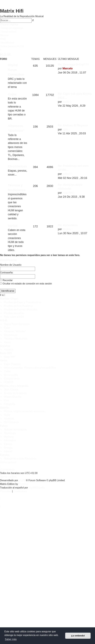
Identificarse (8, 260)
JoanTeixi (68, 193)
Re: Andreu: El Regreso (73, 125)
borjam (67, 229)
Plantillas (24, 484)
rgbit (65, 129)
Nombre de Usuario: (11, 265)
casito (66, 102)
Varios (13, 226)
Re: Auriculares (68, 225)
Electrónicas (17, 166)
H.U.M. (6, 54)
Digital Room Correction (16, 70)
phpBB (22, 480)
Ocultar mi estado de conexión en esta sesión (26, 284)
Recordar (6, 280)
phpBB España (37, 488)
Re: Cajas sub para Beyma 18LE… (75, 96)
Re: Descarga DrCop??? (73, 65)
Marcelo (68, 68)
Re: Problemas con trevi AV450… (73, 168)
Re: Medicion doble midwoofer (70, 187)
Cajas (12, 94)
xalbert (66, 174)
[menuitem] (12, 28)
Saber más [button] (11, 639)
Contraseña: (7, 273)
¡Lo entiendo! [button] (78, 636)
